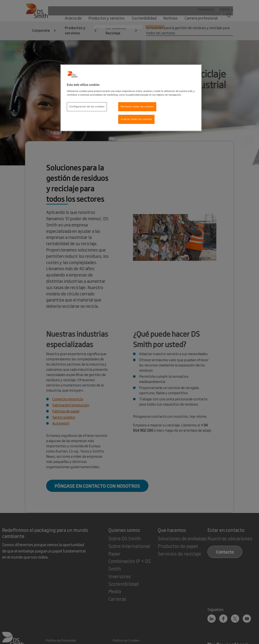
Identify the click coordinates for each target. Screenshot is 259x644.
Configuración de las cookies (87, 107)
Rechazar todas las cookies (137, 107)
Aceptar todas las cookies (136, 119)
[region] (131, 98)
